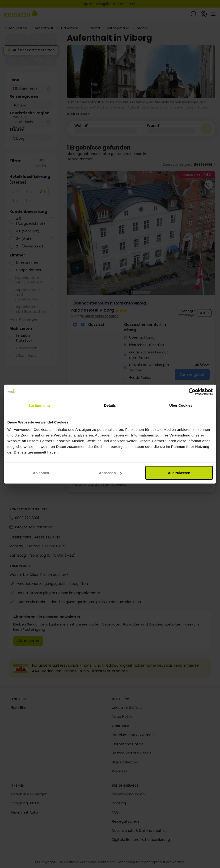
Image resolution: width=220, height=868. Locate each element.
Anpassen (110, 473)
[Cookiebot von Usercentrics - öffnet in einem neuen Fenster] (192, 392)
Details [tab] (110, 405)
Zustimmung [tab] (39, 405)
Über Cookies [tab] (181, 405)
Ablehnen (41, 473)
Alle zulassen (179, 473)
